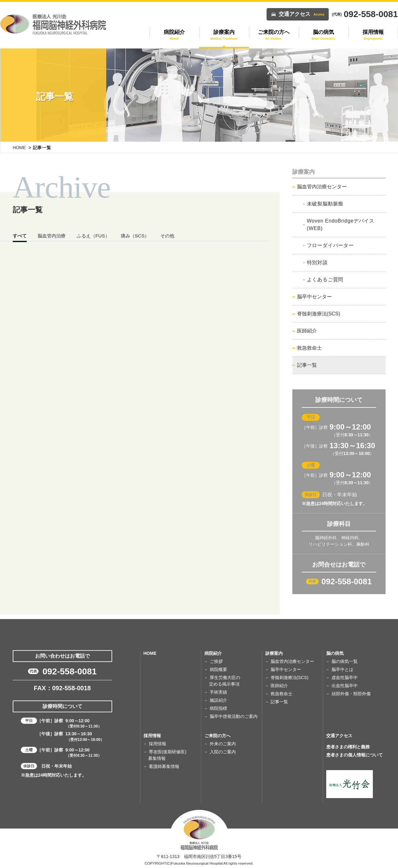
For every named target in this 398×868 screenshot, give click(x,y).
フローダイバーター (330, 245)
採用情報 (158, 744)
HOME (19, 148)
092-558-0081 (347, 581)
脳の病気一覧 (345, 661)
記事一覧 (307, 365)
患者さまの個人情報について (355, 755)
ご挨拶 (216, 661)
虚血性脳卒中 (345, 677)
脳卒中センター (314, 297)
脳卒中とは (342, 669)
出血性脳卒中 (345, 686)
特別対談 (317, 262)
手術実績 (218, 692)
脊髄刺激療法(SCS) (319, 314)
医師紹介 (307, 331)
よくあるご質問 (325, 280)
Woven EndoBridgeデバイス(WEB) (341, 225)
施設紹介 (218, 700)
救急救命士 (309, 348)
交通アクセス (302, 14)
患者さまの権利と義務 (348, 747)
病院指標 (218, 708)
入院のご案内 (223, 752)
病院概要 (218, 669)
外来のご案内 (223, 744)
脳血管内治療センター (322, 187)
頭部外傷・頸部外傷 (351, 694)
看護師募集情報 (164, 766)
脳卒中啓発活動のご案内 (234, 716)
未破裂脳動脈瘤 (325, 204)
